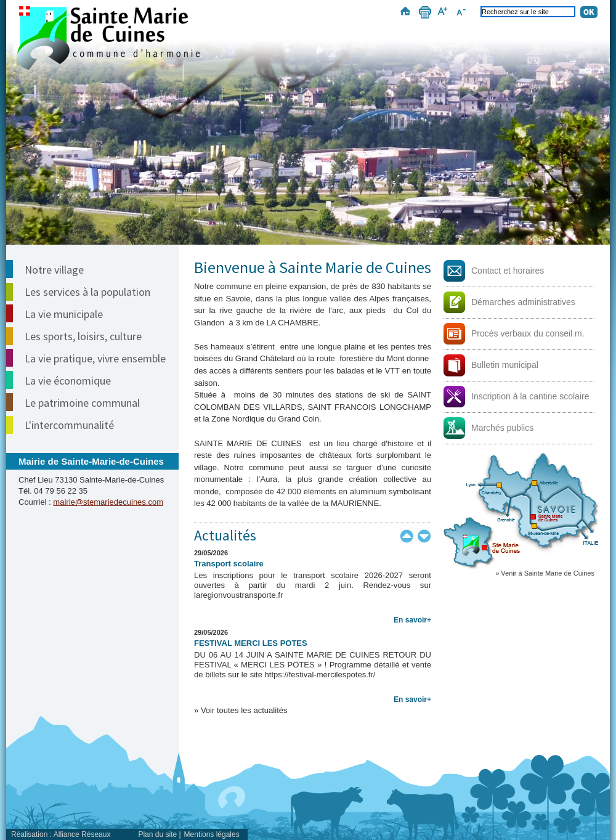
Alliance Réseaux (82, 834)
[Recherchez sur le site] (528, 12)
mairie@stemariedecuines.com (108, 502)
